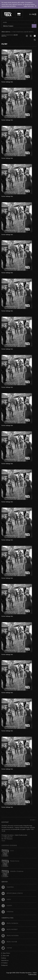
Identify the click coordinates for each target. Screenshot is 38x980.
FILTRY (4, 44)
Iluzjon (7, 905)
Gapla (6, 899)
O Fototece (4, 963)
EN (30, 14)
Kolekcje (4, 958)
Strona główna (6, 32)
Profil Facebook (10, 923)
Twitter (7, 948)
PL (33, 14)
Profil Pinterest (10, 929)
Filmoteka (8, 887)
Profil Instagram (10, 936)
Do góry (33, 820)
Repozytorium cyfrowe (12, 893)
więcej (3, 841)
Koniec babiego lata (7, 82)
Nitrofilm (7, 912)
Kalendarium (5, 960)
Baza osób (5, 956)
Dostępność (4, 965)
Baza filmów (6, 953)
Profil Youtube (9, 942)
